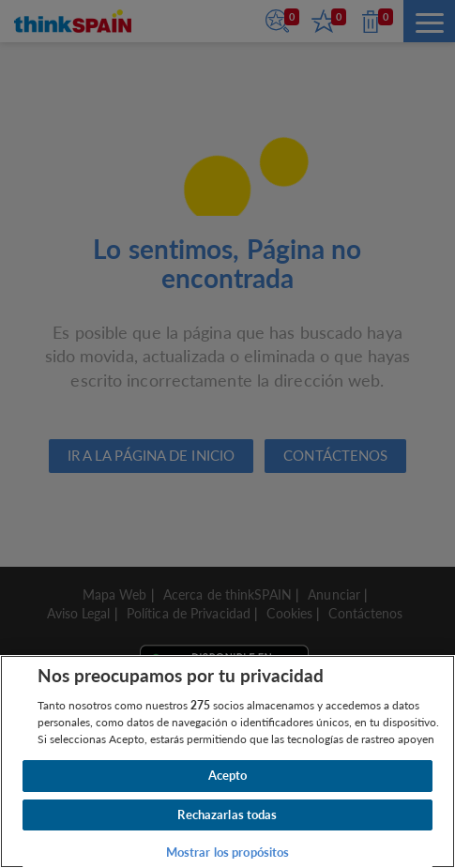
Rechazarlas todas (227, 815)
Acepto (228, 775)
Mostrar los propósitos (228, 852)
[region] (227, 761)
